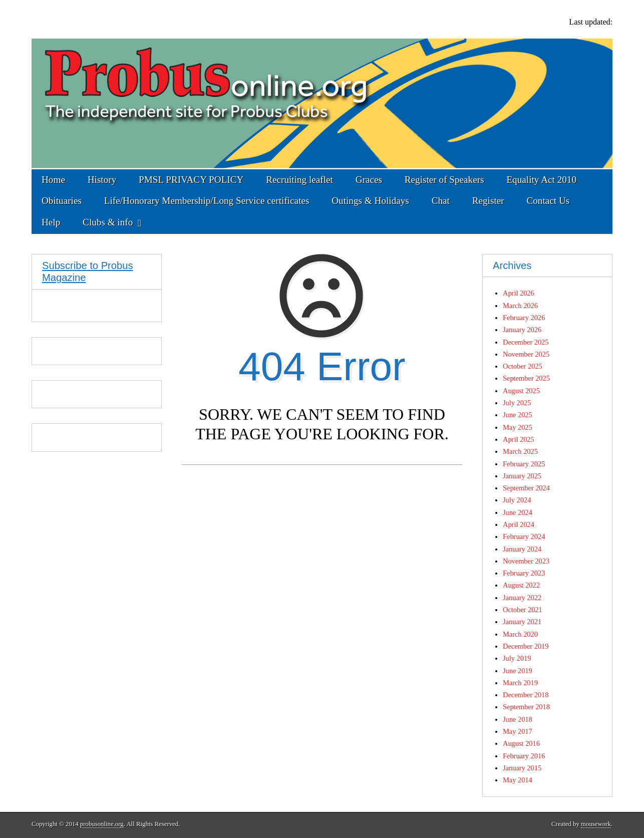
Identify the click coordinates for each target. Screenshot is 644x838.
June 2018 (518, 719)
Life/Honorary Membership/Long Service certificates (207, 201)
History (102, 180)
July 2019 (517, 658)
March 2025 (520, 451)
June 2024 (518, 512)
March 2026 (520, 306)
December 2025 (526, 342)
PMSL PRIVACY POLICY (191, 180)
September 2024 (526, 488)
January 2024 (522, 549)
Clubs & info (108, 222)
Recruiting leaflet (299, 180)
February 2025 (524, 464)
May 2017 (518, 731)
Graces (369, 180)
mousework (596, 824)
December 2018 (526, 695)
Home (53, 180)
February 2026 (524, 318)
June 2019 (518, 671)
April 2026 (519, 293)
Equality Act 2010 (541, 180)
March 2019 (520, 683)
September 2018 (526, 707)
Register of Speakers (444, 180)
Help (51, 222)
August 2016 (521, 743)
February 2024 (524, 536)
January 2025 (522, 476)
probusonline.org (102, 824)
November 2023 (526, 561)
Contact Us (548, 201)
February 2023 (524, 573)
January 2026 (522, 330)
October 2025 (523, 366)
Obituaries (62, 201)
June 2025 (518, 415)
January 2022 (522, 598)
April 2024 (519, 524)
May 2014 (518, 780)
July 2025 (517, 403)
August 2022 (521, 585)
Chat (441, 201)
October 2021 (523, 610)
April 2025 (519, 439)
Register (488, 201)
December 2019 (526, 646)
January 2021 (522, 622)
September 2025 (526, 378)
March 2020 (520, 634)
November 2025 (526, 354)
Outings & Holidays (370, 201)
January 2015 (522, 768)
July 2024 (517, 500)
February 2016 (524, 756)
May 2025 (518, 427)
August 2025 (521, 391)
